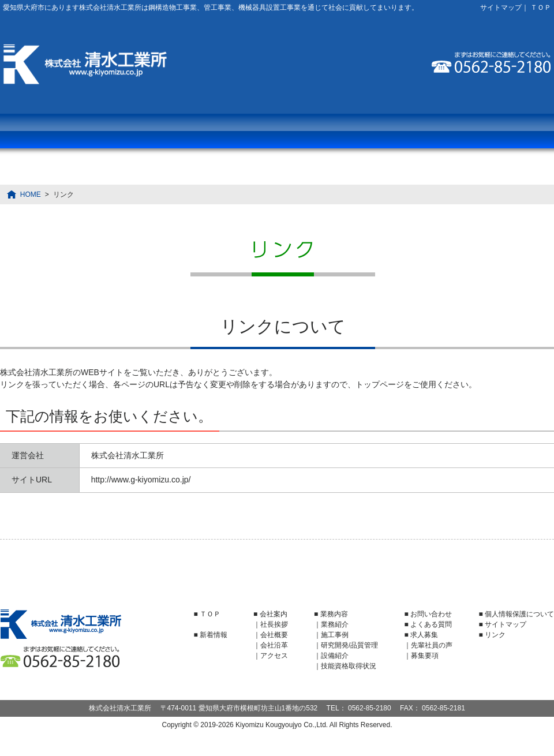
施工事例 (335, 635)
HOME (31, 194)
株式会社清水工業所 (85, 64)
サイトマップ (501, 8)
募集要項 (425, 656)
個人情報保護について (519, 614)
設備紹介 (335, 656)
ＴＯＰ (541, 8)
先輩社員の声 (432, 645)
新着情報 (214, 635)
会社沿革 (274, 645)
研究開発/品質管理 (349, 645)
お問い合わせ (499, 131)
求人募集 (388, 131)
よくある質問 (277, 131)
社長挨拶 (274, 624)
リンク (495, 635)
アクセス (274, 656)
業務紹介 (335, 624)
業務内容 (55, 131)
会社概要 (274, 635)
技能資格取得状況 (349, 666)
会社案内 (166, 131)
